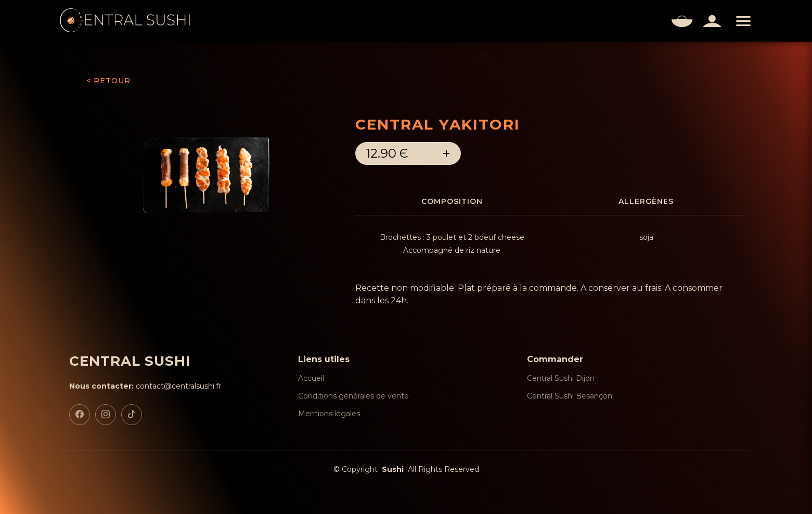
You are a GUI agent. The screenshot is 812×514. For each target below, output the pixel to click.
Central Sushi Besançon (570, 396)
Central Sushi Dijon (561, 378)
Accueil (311, 378)
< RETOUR (108, 81)
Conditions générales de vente (353, 396)
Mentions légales (329, 414)
